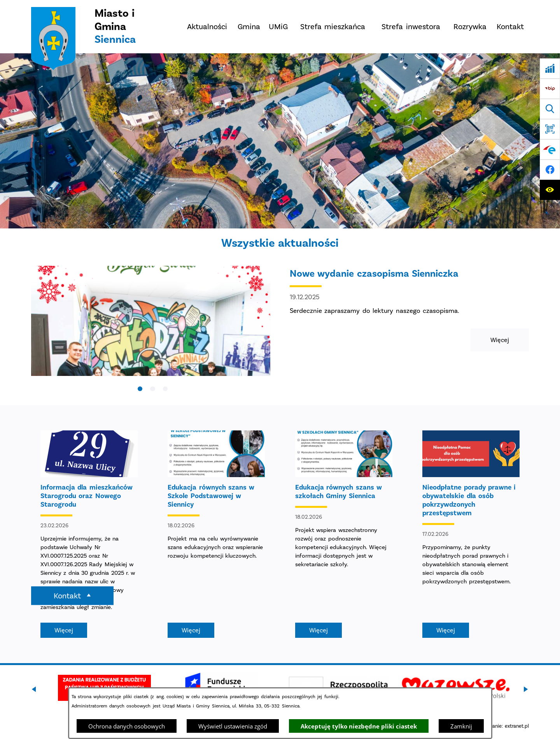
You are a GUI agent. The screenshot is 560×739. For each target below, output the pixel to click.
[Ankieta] (550, 68)
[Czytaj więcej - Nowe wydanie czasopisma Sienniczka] (280, 329)
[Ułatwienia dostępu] (550, 190)
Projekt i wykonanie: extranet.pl (493, 726)
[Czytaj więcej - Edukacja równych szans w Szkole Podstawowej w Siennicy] (216, 534)
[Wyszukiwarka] (550, 109)
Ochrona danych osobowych (127, 726)
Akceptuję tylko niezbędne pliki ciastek (359, 726)
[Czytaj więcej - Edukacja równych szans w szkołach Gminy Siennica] (344, 534)
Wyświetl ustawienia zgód (233, 726)
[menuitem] (207, 27)
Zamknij (461, 726)
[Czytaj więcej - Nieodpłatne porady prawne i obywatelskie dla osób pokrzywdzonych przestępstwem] (471, 534)
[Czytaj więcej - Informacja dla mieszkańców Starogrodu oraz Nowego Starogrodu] (89, 534)
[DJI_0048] (280, 141)
